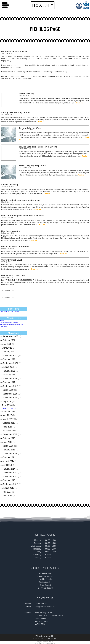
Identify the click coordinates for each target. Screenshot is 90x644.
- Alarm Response (45, 576)
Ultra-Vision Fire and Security (9, 312)
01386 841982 (41, 604)
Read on (79, 103)
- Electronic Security (45, 588)
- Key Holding (45, 573)
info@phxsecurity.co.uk (45, 607)
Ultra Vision (4, 326)
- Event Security (45, 585)
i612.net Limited (45, 639)
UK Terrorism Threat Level (11, 409)
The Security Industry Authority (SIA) (12, 325)
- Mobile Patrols (45, 579)
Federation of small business (9, 323)
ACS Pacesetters (6, 321)
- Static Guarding (45, 582)
